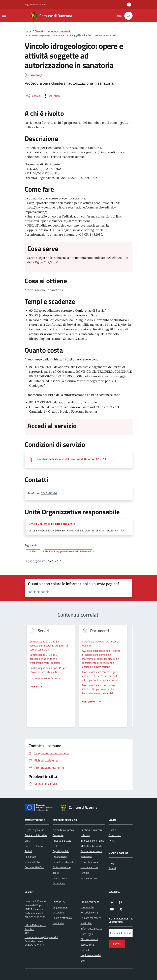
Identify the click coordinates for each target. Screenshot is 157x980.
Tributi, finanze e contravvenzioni (90, 865)
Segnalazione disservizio (60, 910)
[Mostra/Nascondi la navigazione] (4, 15)
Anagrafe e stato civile (62, 843)
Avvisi (112, 841)
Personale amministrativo (33, 859)
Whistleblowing (89, 912)
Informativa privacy (91, 929)
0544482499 (49, 493)
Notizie (112, 830)
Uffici (27, 841)
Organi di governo (34, 830)
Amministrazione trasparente (90, 904)
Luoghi (112, 863)
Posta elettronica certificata (62, 920)
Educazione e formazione (60, 881)
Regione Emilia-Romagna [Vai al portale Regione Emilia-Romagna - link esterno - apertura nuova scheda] (37, 4)
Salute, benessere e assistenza (91, 854)
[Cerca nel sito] (128, 16)
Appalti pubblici (61, 851)
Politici (28, 851)
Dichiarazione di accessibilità (89, 942)
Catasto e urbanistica (64, 862)
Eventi (112, 868)
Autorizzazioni (60, 857)
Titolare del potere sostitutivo (91, 920)
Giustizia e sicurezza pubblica (92, 833)
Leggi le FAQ (60, 902)
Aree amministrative (36, 835)
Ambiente (58, 835)
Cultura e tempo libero (62, 870)
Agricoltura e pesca (63, 830)
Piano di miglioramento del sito (91, 955)
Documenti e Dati (34, 867)
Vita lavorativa (89, 878)
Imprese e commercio (92, 841)
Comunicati (115, 835)
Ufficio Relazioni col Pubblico (35, 927)
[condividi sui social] (33, 96)
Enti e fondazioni (34, 846)
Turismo (85, 873)
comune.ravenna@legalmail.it (41, 937)
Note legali (87, 934)
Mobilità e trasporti (91, 846)
